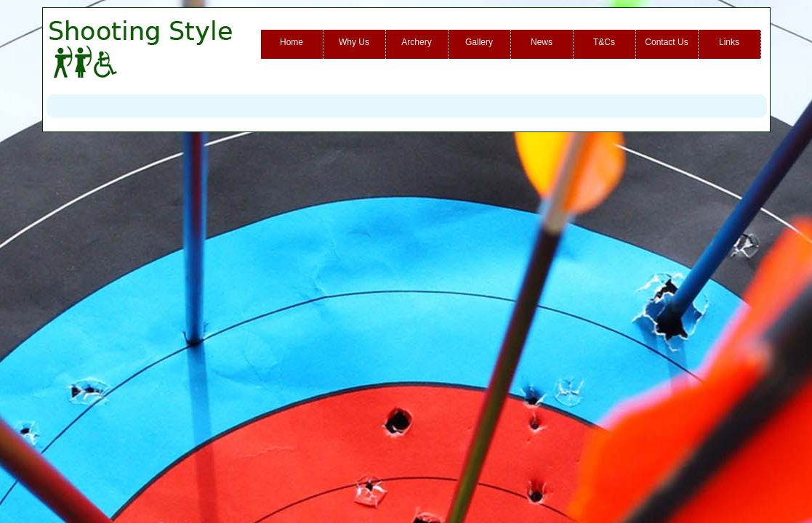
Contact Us (666, 42)
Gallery (479, 42)
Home (292, 42)
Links (729, 42)
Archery (416, 42)
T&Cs (604, 42)
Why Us (354, 42)
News (542, 42)
